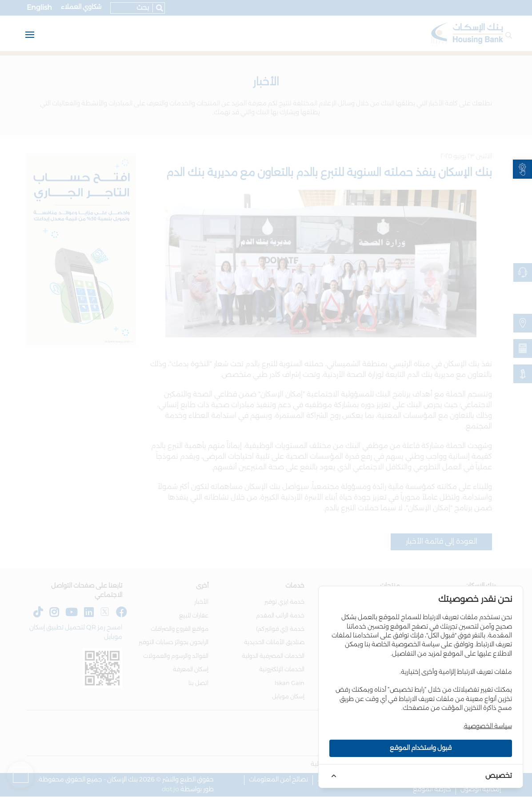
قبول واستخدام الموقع (421, 748)
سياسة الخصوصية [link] (488, 726)
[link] (522, 169)
